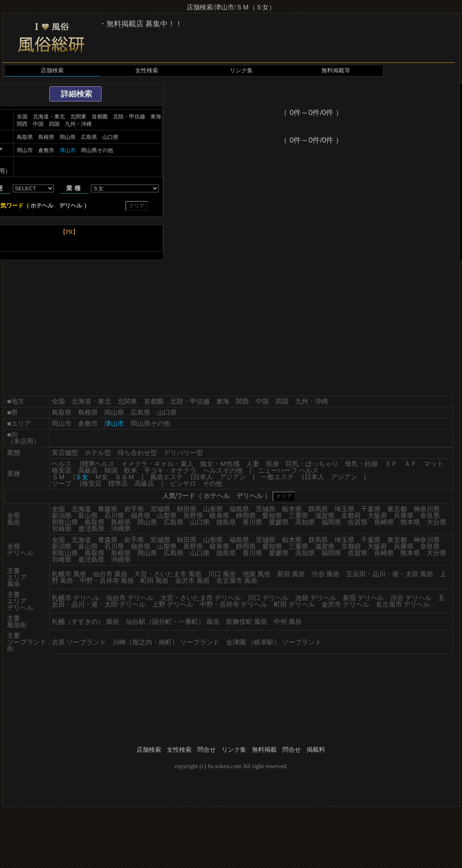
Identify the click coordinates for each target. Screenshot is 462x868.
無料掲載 (264, 750)
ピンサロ (183, 484)
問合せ (207, 750)
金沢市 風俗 (192, 581)
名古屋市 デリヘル (403, 604)
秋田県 (187, 509)
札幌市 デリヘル (76, 598)
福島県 (239, 509)
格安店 (62, 470)
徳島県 (226, 522)
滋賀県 (325, 516)
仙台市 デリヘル (130, 598)
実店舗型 (65, 453)
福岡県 (331, 522)
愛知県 (272, 516)
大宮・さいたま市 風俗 (168, 574)
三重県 (298, 516)
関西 (22, 124)
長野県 (193, 516)
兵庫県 (404, 516)
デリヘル (71, 206)
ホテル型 (98, 453)
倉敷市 (46, 150)
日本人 (203, 477)
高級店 (88, 470)
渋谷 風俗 (326, 574)
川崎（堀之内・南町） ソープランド (166, 642)
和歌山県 (65, 522)
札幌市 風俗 (69, 574)
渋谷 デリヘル (411, 598)
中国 (38, 124)
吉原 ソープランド (79, 642)
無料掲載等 (336, 70)
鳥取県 (25, 137)
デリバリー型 (183, 453)
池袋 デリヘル (316, 598)
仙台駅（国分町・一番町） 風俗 (173, 622)
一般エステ (277, 477)
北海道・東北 (49, 117)
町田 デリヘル (294, 604)
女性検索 (147, 70)
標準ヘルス (98, 464)
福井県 (141, 516)
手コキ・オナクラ (170, 470)
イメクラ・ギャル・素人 (157, 464)
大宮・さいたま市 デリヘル (201, 598)
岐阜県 (219, 516)
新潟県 (62, 516)
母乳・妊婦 (361, 464)
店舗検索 (52, 70)
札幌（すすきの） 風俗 (85, 622)
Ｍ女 (102, 477)
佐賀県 (358, 522)
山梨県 (167, 516)
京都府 (351, 516)
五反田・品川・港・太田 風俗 (390, 574)
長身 (273, 464)
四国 (54, 124)
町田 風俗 (155, 581)
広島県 (89, 137)
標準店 (118, 484)
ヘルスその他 (223, 470)
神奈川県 (427, 509)
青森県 (108, 509)
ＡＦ (411, 464)
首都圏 (100, 117)
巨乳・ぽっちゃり (312, 464)
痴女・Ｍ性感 (220, 464)
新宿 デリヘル (363, 598)
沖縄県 (121, 529)
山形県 (213, 509)
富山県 (88, 516)
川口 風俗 (222, 574)
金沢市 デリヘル (345, 604)
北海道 (81, 509)
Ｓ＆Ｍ (125, 477)
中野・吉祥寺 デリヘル (233, 604)
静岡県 (246, 516)
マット (434, 464)
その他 (213, 484)
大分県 (437, 522)
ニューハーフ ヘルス (288, 470)
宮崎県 (62, 529)
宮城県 (160, 509)
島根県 (46, 137)
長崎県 (384, 522)
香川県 (252, 522)
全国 (22, 117)
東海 (156, 117)
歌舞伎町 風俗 (247, 622)
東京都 (397, 509)
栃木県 (292, 509)
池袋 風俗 (256, 574)
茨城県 (266, 509)
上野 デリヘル (173, 604)
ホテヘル (42, 206)
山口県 (110, 137)
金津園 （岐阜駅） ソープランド (274, 642)
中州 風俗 (288, 622)
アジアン (233, 477)
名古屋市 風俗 (237, 581)
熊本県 (410, 522)
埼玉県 (344, 509)
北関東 (78, 117)
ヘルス (62, 464)
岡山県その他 (97, 150)
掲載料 (316, 750)
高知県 (305, 522)
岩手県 (134, 509)
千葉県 (371, 509)
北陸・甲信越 (129, 117)
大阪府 (377, 516)
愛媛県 (279, 522)
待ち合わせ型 (137, 453)
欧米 (131, 470)
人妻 (253, 464)
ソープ (62, 484)
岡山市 (25, 150)
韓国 (111, 470)
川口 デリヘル (268, 598)
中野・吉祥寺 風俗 (107, 581)
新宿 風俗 (291, 574)
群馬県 (318, 509)
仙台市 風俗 (110, 574)
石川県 (114, 516)
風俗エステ (166, 477)
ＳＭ (58, 477)
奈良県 (430, 516)
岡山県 (68, 137)
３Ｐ (391, 464)
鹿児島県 (91, 529)
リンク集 (241, 70)
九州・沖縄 (78, 124)
